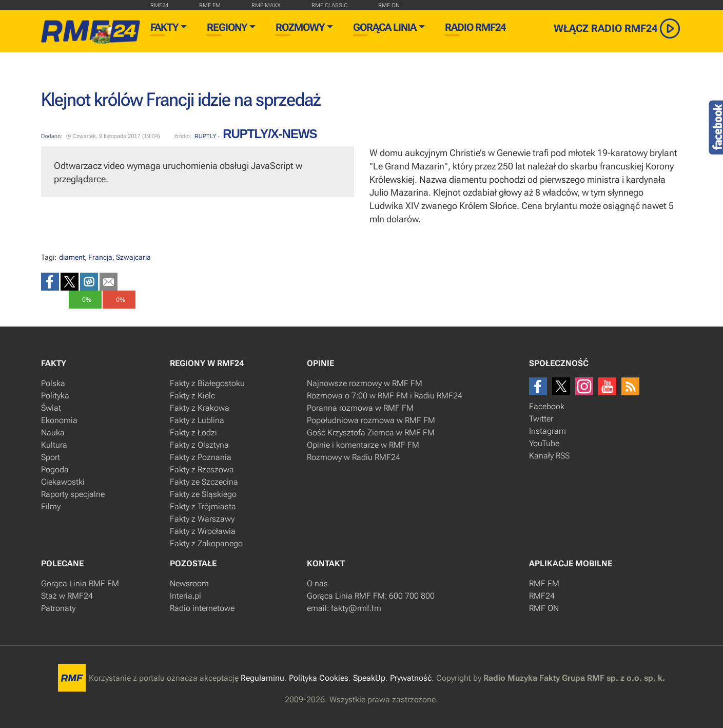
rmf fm (210, 5)
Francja (100, 257)
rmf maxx (266, 5)
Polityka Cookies (319, 678)
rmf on (389, 5)
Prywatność (411, 678)
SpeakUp (369, 678)
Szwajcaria (133, 257)
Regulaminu (262, 678)
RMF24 (159, 5)
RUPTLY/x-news (270, 134)
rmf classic (329, 5)
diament (72, 257)
